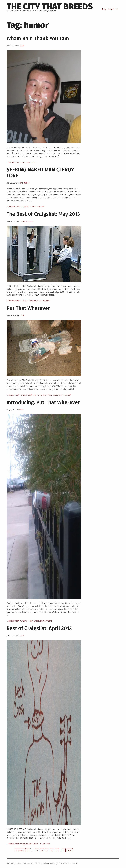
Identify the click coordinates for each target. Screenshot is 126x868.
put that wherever (47, 395)
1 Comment (40, 207)
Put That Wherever (28, 308)
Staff (22, 46)
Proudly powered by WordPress (20, 864)
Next (70, 850)
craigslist (25, 207)
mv (22, 636)
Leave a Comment (42, 301)
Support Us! (113, 9)
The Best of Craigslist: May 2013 (43, 214)
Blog (104, 9)
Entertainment (13, 162)
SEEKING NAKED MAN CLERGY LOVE (40, 173)
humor (23, 162)
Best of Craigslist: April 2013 (39, 628)
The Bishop (25, 183)
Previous (20, 850)
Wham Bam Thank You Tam (38, 38)
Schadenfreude (13, 207)
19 (64, 850)
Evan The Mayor (28, 221)
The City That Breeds (50, 6)
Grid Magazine (48, 864)
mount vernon (32, 395)
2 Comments (31, 162)
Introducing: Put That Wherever (43, 402)
